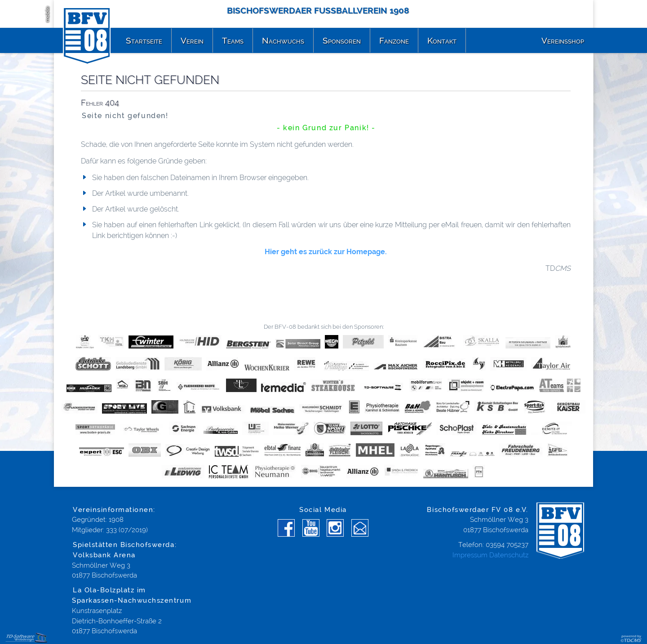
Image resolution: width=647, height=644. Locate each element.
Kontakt (442, 40)
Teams (233, 40)
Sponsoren (342, 40)
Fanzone (394, 40)
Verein (192, 40)
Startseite (144, 40)
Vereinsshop (563, 40)
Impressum (470, 555)
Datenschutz (509, 555)
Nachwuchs (283, 40)
